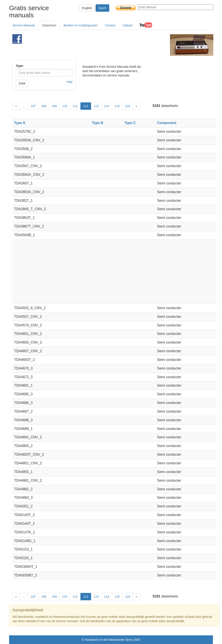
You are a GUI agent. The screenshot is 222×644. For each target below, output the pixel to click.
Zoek (22, 83)
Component (167, 123)
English (87, 8)
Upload (127, 25)
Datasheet (49, 25)
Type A (20, 123)
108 (44, 106)
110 (65, 106)
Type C (130, 123)
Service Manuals (24, 25)
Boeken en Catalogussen (80, 25)
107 (33, 106)
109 (54, 106)
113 (96, 106)
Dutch (102, 8)
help (70, 82)
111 (75, 106)
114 (107, 106)
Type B (98, 123)
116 (128, 106)
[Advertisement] (106, 45)
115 (117, 106)
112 (86, 106)
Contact (110, 25)
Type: (20, 66)
